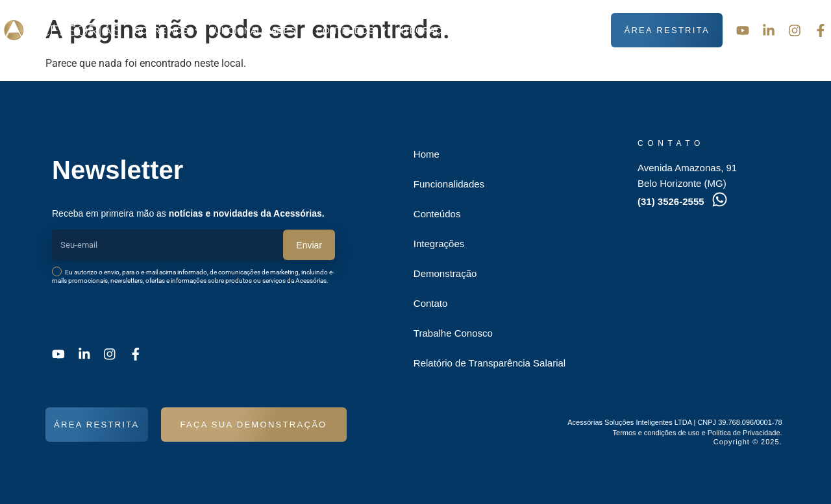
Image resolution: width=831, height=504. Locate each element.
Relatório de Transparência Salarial (490, 363)
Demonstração (508, 30)
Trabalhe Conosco (453, 333)
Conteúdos (352, 30)
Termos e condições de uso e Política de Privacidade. (698, 433)
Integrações (428, 30)
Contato (576, 30)
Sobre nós (168, 30)
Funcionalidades (259, 30)
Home (427, 154)
